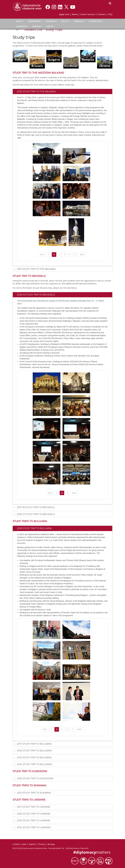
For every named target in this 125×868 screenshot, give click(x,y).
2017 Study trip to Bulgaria (34, 744)
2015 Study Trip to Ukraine (34, 821)
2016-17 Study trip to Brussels (36, 514)
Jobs (24, 844)
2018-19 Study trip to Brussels (36, 295)
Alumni (75, 14)
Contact (16, 844)
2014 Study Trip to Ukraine (34, 827)
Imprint (32, 844)
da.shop (51, 844)
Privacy (42, 844)
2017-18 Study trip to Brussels (36, 507)
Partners (102, 14)
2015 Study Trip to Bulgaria (34, 758)
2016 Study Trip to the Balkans (36, 92)
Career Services (88, 14)
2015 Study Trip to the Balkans (36, 269)
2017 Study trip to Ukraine (34, 807)
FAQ (110, 14)
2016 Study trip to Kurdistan (35, 779)
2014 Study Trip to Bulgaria (34, 764)
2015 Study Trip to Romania (34, 793)
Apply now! (64, 14)
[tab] (62, 91)
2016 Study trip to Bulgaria (34, 751)
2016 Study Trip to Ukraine (34, 814)
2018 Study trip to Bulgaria (34, 528)
